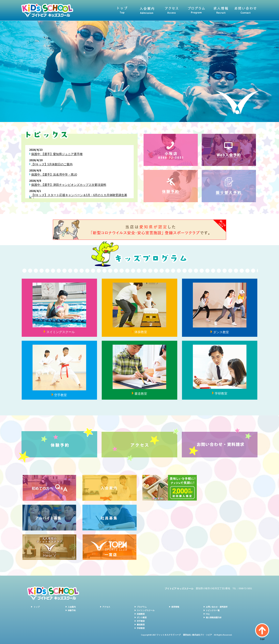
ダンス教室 (142, 617)
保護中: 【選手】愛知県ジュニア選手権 (57, 154)
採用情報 (175, 607)
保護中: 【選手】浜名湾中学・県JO (54, 174)
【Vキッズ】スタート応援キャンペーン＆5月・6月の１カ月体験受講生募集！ (78, 197)
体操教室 (141, 614)
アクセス (172, 10)
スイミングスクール (146, 610)
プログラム (196, 10)
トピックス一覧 (213, 610)
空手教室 (141, 621)
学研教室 (141, 628)
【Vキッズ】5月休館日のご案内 (52, 164)
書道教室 (141, 625)
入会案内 (147, 10)
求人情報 (221, 10)
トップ (122, 10)
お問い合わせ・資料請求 (246, 10)
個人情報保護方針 (214, 617)
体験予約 (72, 610)
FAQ (208, 614)
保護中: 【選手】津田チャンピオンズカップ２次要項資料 (69, 185)
